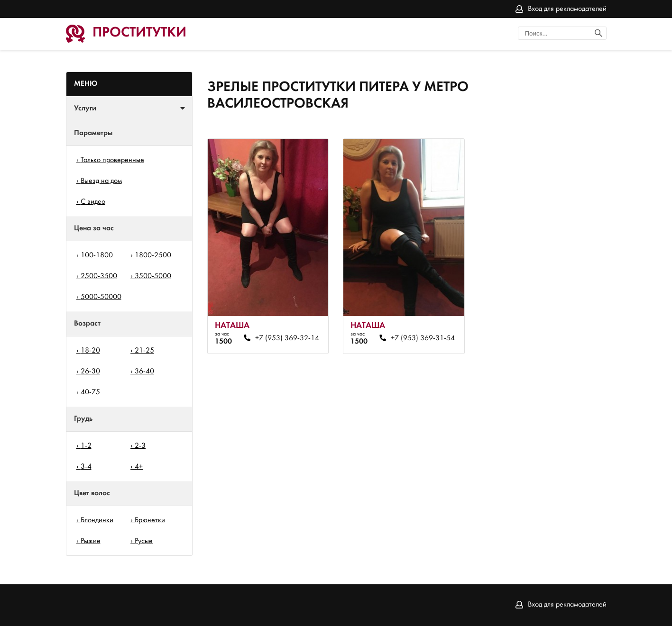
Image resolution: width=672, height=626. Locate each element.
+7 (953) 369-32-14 (287, 338)
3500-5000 (153, 276)
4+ (139, 467)
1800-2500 (153, 255)
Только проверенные (112, 160)
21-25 (144, 351)
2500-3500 (99, 276)
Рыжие (91, 541)
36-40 (144, 372)
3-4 (86, 467)
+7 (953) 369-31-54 (423, 338)
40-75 (90, 392)
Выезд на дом (101, 181)
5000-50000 (101, 297)
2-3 (140, 446)
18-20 (90, 351)
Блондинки (97, 520)
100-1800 (97, 255)
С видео (93, 202)
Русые (144, 541)
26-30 (90, 372)
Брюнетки (150, 520)
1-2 (86, 446)
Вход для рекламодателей (567, 9)
